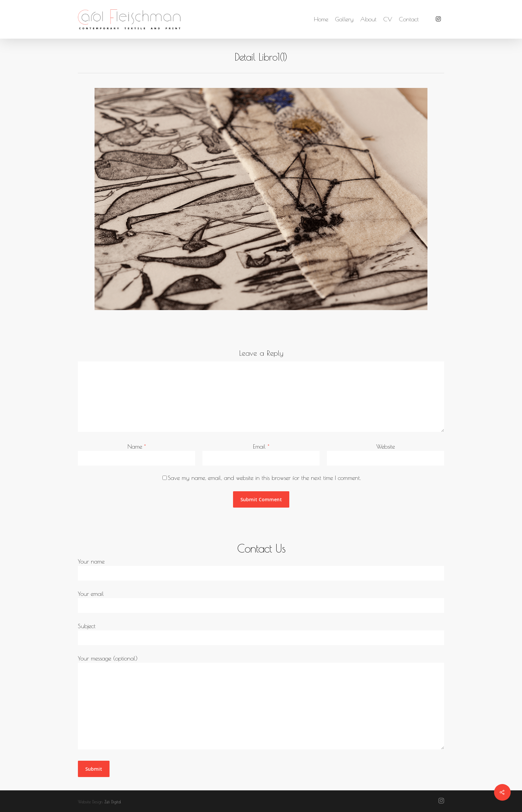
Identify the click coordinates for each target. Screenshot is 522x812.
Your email (261, 602)
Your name (261, 569)
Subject (261, 634)
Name (137, 446)
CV (388, 19)
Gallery (344, 19)
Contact (409, 19)
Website (386, 446)
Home (321, 19)
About (368, 19)
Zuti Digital (113, 802)
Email (261, 446)
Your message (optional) (261, 703)
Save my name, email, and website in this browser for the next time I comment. (264, 478)
